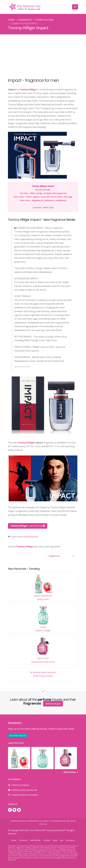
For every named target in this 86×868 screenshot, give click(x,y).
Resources (72, 840)
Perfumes (22, 840)
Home (11, 20)
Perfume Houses (53, 704)
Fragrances (25, 20)
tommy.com (32, 537)
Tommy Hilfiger (44, 20)
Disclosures (12, 860)
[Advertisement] (43, 55)
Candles (47, 840)
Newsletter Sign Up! (18, 735)
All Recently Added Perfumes (43, 672)
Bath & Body (35, 840)
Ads (63, 840)
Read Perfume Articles (43, 676)
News (56, 840)
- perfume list (28, 526)
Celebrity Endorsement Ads (25, 790)
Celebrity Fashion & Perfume (26, 795)
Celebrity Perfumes (21, 785)
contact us (43, 824)
